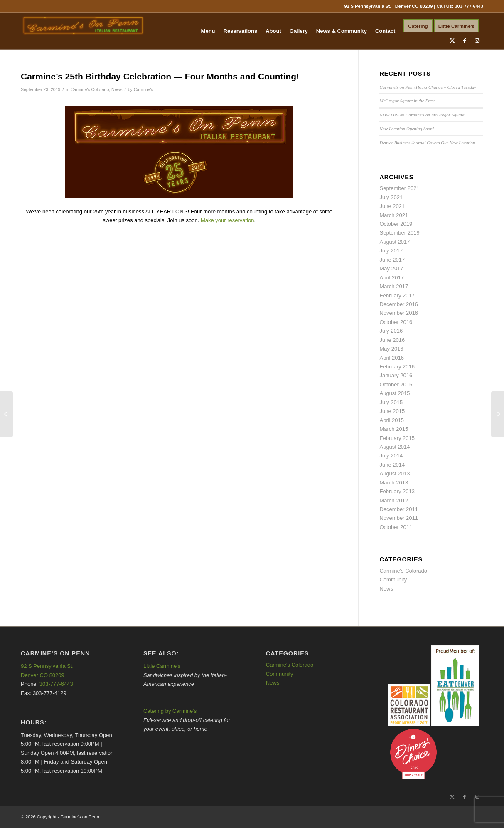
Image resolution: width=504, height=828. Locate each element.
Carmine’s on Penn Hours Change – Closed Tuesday (428, 87)
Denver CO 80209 (43, 675)
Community (393, 580)
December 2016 (399, 304)
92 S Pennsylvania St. (47, 666)
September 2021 (399, 188)
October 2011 (396, 527)
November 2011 (399, 518)
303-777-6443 (469, 6)
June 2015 (392, 411)
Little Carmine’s (162, 666)
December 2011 (399, 509)
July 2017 (391, 251)
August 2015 (395, 393)
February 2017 (397, 295)
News (117, 89)
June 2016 (392, 340)
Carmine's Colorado (90, 89)
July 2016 (391, 331)
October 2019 (396, 224)
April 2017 (392, 278)
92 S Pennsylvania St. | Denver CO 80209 (388, 6)
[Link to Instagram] (477, 41)
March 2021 (394, 215)
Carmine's (144, 89)
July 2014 (391, 456)
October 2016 (396, 322)
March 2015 (394, 429)
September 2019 (399, 233)
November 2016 (399, 313)
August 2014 (395, 447)
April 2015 (392, 420)
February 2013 (397, 491)
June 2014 (392, 465)
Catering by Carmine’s (170, 711)
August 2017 (395, 242)
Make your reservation (227, 220)
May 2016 (391, 349)
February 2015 (397, 438)
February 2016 (397, 367)
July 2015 (391, 402)
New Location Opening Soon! (407, 129)
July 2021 (391, 197)
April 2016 (392, 358)
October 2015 (396, 384)
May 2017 (391, 268)
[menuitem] (208, 31)
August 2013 (395, 473)
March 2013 (394, 483)
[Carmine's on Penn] (83, 31)
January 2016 (396, 375)
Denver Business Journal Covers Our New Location (427, 143)
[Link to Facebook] (465, 41)
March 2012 (394, 501)
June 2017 (392, 260)
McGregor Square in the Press (407, 101)
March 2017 (394, 286)
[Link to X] (452, 41)
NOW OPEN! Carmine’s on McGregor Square (422, 115)
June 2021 (392, 206)
